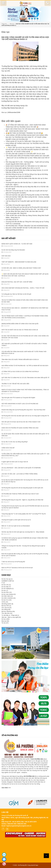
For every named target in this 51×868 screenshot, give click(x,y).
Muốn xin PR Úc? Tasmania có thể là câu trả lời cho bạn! (17, 568)
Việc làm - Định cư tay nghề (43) (11, 617)
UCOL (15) (5, 602)
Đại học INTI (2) (6, 606)
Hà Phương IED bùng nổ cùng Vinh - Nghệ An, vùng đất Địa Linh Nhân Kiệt (22, 500)
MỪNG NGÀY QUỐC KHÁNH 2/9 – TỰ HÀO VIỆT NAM (17, 244)
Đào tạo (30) (5, 621)
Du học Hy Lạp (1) (7, 579)
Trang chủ (4, 24)
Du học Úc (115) (6, 600)
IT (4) (3, 583)
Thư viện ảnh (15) (7, 613)
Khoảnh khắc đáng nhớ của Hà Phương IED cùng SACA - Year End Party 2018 (23, 410)
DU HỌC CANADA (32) (9, 598)
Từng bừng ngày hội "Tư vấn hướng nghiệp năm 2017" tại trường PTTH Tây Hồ (24, 514)
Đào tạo (12, 24)
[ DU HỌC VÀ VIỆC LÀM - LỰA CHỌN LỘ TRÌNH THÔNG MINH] (19, 474)
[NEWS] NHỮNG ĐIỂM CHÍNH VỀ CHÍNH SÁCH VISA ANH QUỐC (20, 324)
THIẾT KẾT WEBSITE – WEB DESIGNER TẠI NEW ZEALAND (19, 262)
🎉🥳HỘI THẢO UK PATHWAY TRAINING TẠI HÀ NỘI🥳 (24, 133)
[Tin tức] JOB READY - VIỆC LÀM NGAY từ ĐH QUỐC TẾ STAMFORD (21, 468)
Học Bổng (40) (6, 609)
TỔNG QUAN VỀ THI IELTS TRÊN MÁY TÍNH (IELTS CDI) (25, 141)
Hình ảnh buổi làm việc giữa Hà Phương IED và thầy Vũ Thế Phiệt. (27, 195)
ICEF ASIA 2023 (6, 256)
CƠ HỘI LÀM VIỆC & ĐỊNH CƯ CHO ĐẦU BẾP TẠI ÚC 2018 (25, 154)
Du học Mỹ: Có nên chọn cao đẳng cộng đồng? (15, 442)
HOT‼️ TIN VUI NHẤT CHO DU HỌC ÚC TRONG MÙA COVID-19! (20, 330)
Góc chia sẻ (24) (6, 608)
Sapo (37, 865)
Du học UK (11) (6, 585)
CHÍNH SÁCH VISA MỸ (8, 448)
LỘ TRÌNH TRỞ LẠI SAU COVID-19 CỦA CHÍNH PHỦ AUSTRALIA (20, 372)
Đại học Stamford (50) (8, 611)
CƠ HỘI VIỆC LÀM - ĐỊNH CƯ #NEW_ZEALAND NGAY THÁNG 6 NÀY (21, 268)
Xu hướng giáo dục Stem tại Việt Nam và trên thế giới (16, 294)
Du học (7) (5, 590)
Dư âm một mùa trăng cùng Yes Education (13, 250)
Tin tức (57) (5, 623)
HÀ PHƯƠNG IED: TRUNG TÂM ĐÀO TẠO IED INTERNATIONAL (27, 226)
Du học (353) (5, 619)
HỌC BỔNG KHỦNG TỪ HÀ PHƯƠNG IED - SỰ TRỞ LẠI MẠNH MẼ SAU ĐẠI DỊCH (25, 366)
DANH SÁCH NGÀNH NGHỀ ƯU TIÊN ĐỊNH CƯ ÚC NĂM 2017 (26, 166)
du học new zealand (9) (9, 594)
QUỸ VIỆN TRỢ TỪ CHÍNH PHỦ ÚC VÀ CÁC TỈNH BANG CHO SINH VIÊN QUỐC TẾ (25, 378)
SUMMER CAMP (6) (8, 581)
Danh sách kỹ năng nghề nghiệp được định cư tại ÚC (23, 168)
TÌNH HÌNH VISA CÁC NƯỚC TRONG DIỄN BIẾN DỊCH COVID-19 (20, 360)
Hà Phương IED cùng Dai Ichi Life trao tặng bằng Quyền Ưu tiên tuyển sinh (22, 488)
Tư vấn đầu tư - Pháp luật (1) (10, 615)
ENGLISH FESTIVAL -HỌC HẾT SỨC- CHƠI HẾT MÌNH (17, 282)
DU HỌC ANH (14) (7, 596)
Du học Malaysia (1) (8, 588)
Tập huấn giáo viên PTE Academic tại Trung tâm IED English (18, 398)
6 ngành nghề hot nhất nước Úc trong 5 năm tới (15, 462)
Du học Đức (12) (7, 592)
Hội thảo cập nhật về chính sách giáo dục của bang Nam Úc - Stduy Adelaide (23, 532)
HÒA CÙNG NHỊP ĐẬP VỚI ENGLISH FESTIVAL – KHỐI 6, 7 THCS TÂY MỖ (23, 288)
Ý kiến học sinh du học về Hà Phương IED (13, 562)
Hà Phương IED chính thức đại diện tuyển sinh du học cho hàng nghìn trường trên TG (25, 416)
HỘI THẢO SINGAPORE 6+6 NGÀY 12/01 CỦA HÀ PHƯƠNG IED (20, 404)
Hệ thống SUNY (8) (7, 604)
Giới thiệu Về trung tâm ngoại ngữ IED (18, 205)
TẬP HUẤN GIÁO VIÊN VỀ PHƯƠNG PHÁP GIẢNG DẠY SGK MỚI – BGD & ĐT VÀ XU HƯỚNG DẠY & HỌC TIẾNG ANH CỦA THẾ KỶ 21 (28, 158)
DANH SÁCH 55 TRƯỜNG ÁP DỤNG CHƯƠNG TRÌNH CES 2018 (20, 428)
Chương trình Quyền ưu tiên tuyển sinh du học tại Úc (16, 520)
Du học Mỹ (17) (6, 587)
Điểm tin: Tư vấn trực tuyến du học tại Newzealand (16, 526)
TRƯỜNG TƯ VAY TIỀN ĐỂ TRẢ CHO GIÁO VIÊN (15, 384)
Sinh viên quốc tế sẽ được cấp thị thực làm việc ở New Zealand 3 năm (21, 422)
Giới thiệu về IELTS (12, 220)
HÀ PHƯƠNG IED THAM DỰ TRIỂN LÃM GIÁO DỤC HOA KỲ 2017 (20, 494)
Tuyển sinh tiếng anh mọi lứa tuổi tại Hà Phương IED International (27, 207)
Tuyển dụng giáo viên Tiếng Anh (16, 213)
